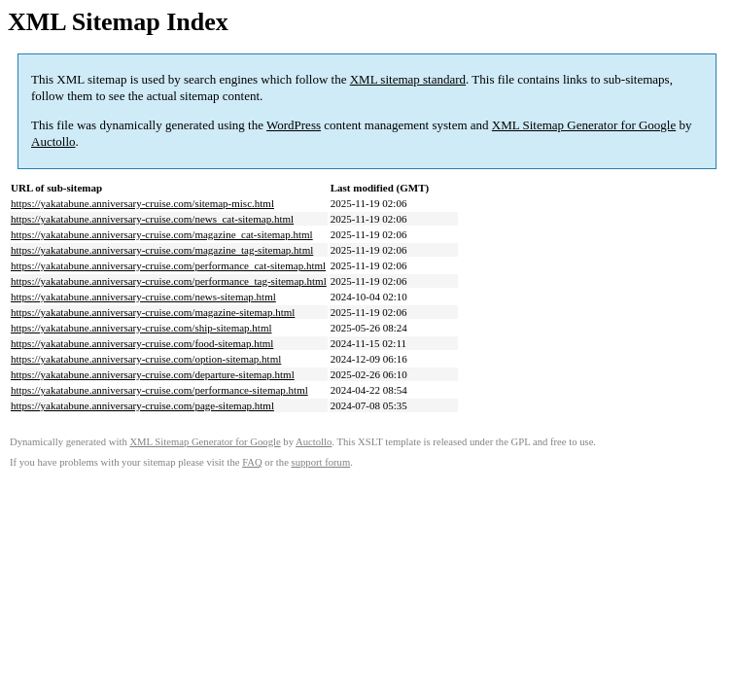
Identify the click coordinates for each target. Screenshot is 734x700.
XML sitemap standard (408, 79)
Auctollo (53, 141)
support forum (321, 462)
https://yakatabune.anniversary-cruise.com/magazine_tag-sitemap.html (162, 250)
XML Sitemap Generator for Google (584, 125)
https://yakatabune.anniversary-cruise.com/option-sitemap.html (146, 359)
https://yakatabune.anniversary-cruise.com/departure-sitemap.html (153, 374)
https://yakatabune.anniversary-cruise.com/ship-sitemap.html (141, 328)
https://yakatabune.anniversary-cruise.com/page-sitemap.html (142, 405)
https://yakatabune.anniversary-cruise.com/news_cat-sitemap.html (152, 219)
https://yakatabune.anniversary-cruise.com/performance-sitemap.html (159, 390)
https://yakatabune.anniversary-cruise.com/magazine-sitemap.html (153, 312)
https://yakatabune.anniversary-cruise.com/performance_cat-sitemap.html (168, 265)
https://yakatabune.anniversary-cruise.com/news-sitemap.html (143, 297)
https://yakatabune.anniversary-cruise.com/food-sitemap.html (142, 343)
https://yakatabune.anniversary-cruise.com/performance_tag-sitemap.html (169, 281)
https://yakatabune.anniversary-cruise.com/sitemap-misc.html (142, 203)
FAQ (252, 462)
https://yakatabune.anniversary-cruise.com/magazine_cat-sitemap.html (162, 234)
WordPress (294, 125)
